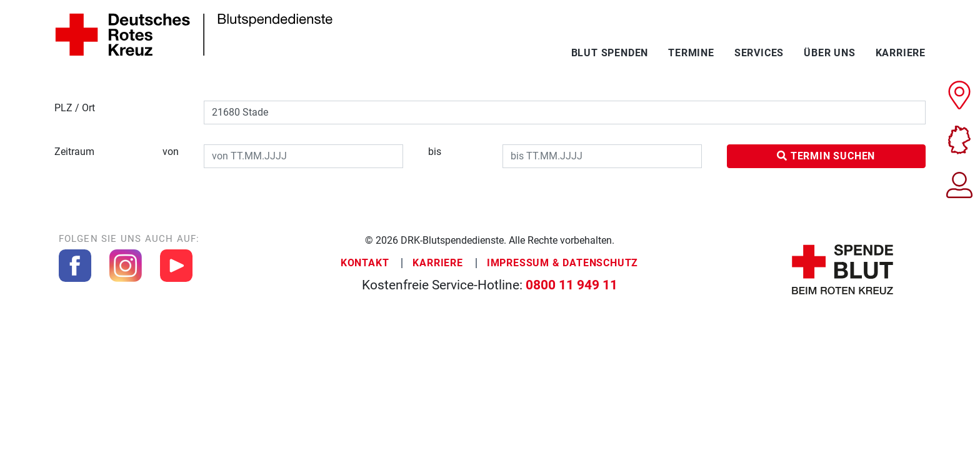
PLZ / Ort (75, 108)
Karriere (901, 53)
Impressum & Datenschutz (562, 263)
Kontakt (365, 263)
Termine (691, 53)
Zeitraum (117, 152)
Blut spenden (610, 53)
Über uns (829, 53)
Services (759, 53)
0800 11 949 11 (572, 285)
